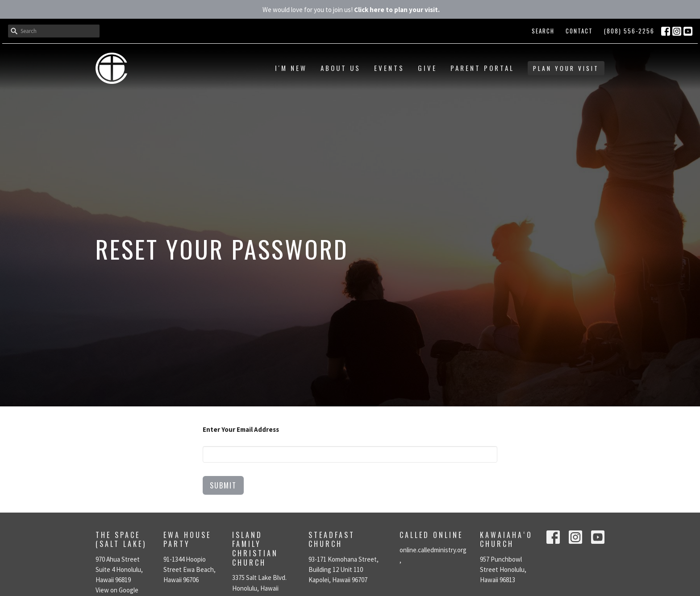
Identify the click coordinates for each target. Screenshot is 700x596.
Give (427, 68)
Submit (223, 485)
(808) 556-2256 (629, 31)
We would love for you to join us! (351, 10)
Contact (579, 31)
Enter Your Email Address (241, 429)
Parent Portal (482, 68)
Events (389, 68)
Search (543, 31)
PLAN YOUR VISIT (566, 68)
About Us (341, 68)
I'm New (291, 68)
